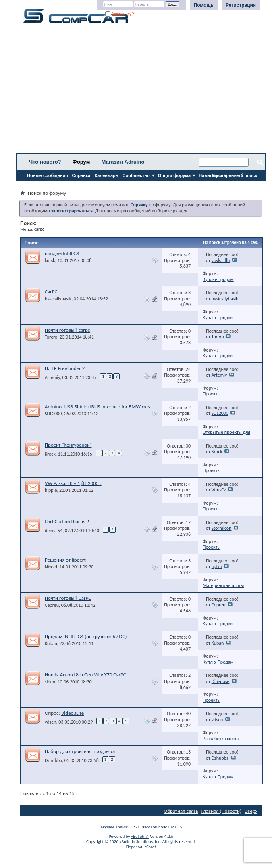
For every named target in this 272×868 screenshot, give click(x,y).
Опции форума (174, 175)
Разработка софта (221, 739)
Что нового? (45, 162)
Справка (81, 175)
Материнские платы (223, 585)
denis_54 (54, 531)
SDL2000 (53, 414)
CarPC (51, 292)
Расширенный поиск (235, 175)
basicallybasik (58, 299)
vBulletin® (140, 836)
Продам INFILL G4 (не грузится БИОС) (86, 636)
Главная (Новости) (221, 811)
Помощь (204, 5)
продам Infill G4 (62, 253)
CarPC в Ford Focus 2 (67, 521)
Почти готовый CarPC (68, 598)
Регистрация (241, 5)
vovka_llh (221, 260)
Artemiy (52, 377)
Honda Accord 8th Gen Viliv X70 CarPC (85, 675)
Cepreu (52, 605)
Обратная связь (181, 811)
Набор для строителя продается (80, 751)
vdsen (51, 722)
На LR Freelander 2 (65, 368)
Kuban (51, 643)
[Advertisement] (141, 91)
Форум (81, 162)
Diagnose (221, 681)
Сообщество (136, 175)
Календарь (106, 175)
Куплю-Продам (218, 279)
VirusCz (219, 490)
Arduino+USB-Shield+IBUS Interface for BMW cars (98, 407)
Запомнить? (120, 14)
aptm (217, 566)
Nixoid (51, 567)
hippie (51, 490)
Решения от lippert (65, 560)
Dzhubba (53, 760)
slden (50, 682)
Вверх (251, 811)
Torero (51, 337)
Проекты (212, 394)
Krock (50, 454)
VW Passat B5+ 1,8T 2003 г (73, 483)
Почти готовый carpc (67, 330)
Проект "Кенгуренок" (68, 445)
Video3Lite (73, 713)
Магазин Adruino (123, 162)
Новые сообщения (48, 175)
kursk (50, 260)
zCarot (151, 847)
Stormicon (222, 528)
